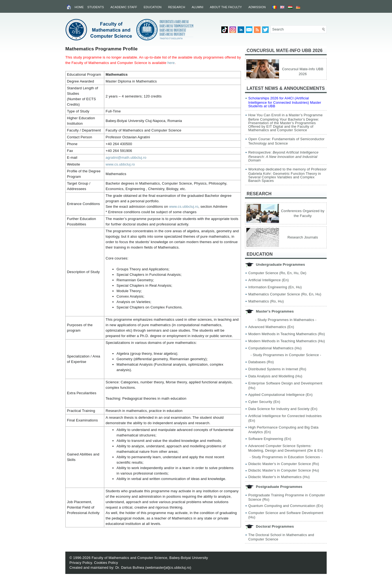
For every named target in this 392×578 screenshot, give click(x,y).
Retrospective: (283, 156)
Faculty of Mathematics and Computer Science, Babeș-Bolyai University (150, 558)
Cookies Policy (106, 563)
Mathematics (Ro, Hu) (266, 301)
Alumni (197, 7)
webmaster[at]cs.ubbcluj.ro (168, 568)
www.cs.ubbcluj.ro (120, 164)
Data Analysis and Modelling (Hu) (275, 376)
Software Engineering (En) (270, 439)
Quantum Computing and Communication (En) (286, 506)
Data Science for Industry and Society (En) (283, 409)
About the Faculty (226, 7)
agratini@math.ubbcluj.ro (126, 158)
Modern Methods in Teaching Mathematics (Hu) (287, 341)
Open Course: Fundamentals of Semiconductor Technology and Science (286, 141)
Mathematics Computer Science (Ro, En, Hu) (285, 294)
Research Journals (303, 237)
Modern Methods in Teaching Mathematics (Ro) (287, 334)
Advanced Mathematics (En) (271, 327)
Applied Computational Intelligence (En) (280, 395)
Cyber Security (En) (264, 402)
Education (153, 7)
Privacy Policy (81, 563)
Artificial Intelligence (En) (269, 280)
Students (96, 7)
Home (79, 7)
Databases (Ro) (261, 362)
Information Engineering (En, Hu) (275, 287)
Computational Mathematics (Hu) (275, 348)
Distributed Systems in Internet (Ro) (277, 369)
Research (177, 7)
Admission (257, 7)
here (171, 63)
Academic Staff (124, 7)
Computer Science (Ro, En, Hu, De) (277, 273)
